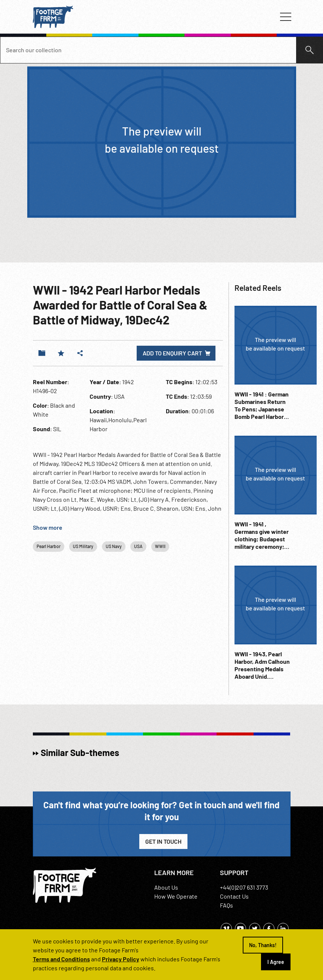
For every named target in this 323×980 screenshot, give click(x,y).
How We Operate (176, 896)
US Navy (114, 546)
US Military (83, 546)
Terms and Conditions (61, 959)
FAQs (226, 905)
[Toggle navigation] (286, 17)
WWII (160, 546)
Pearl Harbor (49, 546)
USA (138, 546)
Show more (48, 527)
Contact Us (234, 896)
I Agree (276, 962)
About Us (166, 887)
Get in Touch (163, 841)
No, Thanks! (263, 945)
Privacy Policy (121, 959)
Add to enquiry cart (172, 353)
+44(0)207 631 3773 (244, 887)
